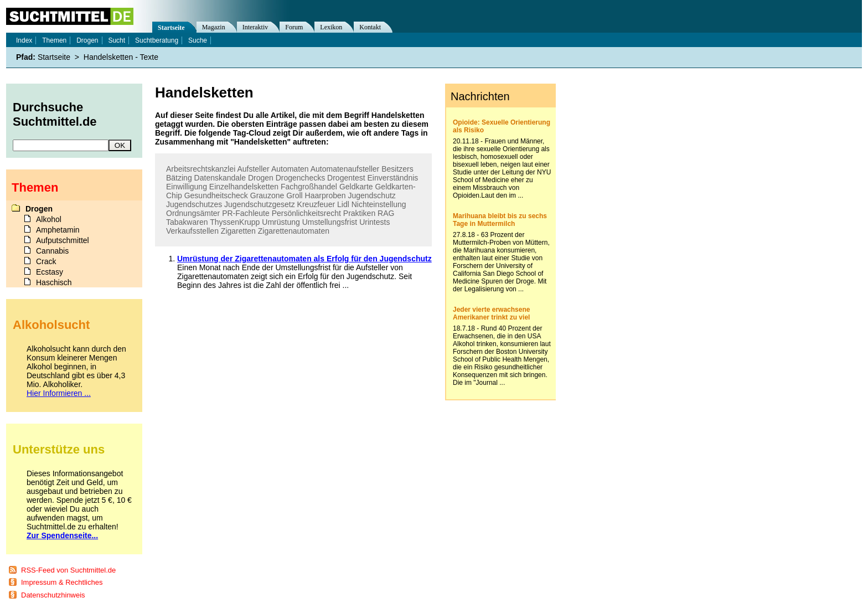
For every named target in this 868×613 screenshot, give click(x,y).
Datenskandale (220, 178)
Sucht (117, 40)
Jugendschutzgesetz (260, 204)
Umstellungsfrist (330, 222)
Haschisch (54, 282)
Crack (46, 261)
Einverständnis (392, 178)
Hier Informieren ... (59, 393)
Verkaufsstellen (192, 231)
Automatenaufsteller (345, 169)
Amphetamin (58, 230)
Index (24, 40)
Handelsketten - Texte (121, 57)
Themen (54, 40)
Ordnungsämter (193, 213)
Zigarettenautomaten (294, 231)
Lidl (343, 204)
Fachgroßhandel (309, 187)
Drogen (261, 178)
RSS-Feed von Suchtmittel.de (68, 570)
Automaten (290, 169)
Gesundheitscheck (216, 195)
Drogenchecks (301, 178)
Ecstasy (50, 272)
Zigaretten (238, 231)
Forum (294, 27)
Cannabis (52, 251)
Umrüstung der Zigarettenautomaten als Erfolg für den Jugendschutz (304, 259)
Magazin (214, 27)
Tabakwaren (187, 222)
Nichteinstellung (379, 204)
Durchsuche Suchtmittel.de (55, 114)
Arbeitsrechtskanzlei (201, 169)
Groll (294, 195)
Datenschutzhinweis (53, 595)
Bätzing (179, 178)
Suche (198, 40)
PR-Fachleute (246, 213)
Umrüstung (281, 222)
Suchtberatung (157, 40)
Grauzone (267, 195)
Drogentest (346, 178)
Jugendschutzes (194, 204)
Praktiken (359, 213)
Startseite (171, 28)
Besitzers (397, 169)
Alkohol (49, 219)
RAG (386, 213)
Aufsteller (253, 169)
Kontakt (370, 27)
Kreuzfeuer (316, 204)
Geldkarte (356, 187)
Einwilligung (187, 187)
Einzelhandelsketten (244, 187)
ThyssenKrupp (235, 222)
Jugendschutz (371, 195)
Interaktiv (255, 27)
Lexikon (331, 27)
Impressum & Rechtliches (62, 582)
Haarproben (325, 195)
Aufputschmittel (63, 240)
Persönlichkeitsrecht (306, 213)
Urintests (374, 222)
